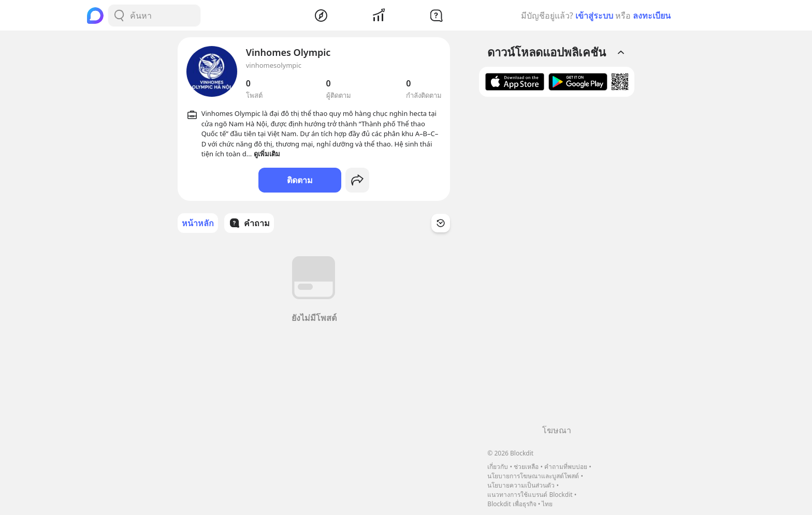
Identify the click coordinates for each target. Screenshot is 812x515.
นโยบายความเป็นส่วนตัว (521, 485)
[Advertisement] (557, 264)
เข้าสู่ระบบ (594, 16)
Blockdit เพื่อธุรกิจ (512, 504)
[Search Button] (119, 16)
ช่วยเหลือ (526, 467)
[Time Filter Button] (441, 223)
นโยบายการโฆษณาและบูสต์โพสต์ (533, 476)
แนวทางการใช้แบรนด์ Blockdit (530, 495)
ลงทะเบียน (652, 16)
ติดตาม (300, 180)
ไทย (547, 504)
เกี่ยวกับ (498, 467)
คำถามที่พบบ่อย (566, 467)
